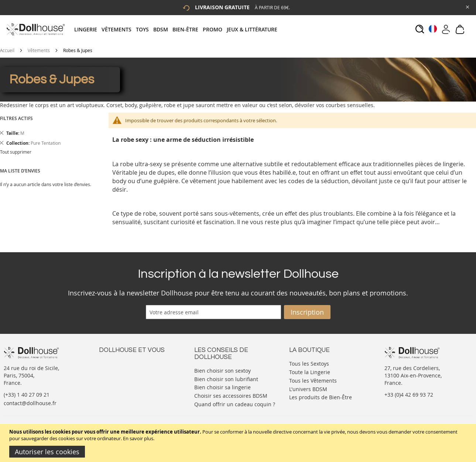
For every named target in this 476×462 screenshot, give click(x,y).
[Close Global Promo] (467, 6)
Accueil (7, 50)
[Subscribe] (307, 312)
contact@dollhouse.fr (30, 403)
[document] (239, 443)
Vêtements (39, 50)
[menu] (178, 29)
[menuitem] (88, 29)
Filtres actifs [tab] (16, 118)
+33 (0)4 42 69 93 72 (409, 395)
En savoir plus (138, 438)
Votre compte (115, 370)
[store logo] (35, 29)
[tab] (178, 29)
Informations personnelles (132, 378)
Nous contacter (118, 363)
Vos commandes (119, 385)
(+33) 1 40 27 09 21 (27, 395)
